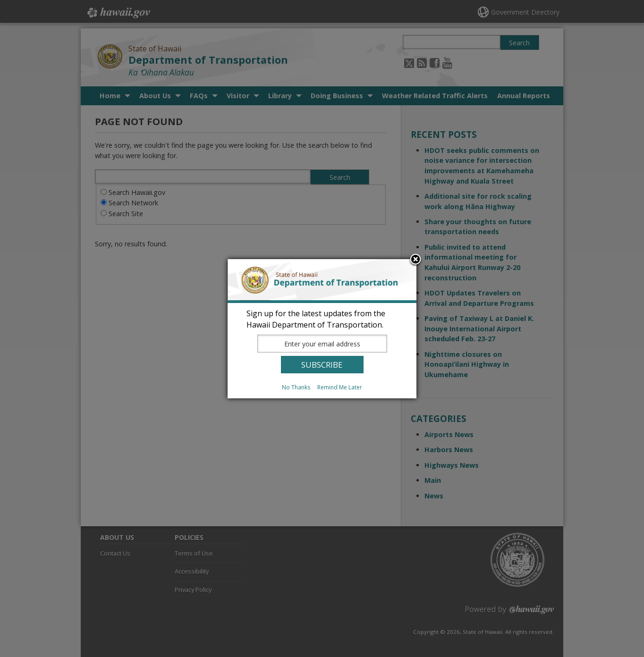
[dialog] (322, 329)
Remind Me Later (340, 387)
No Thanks (296, 387)
